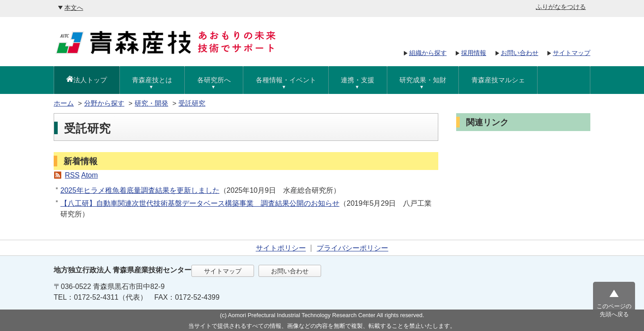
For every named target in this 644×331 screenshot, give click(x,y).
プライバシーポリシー (352, 248)
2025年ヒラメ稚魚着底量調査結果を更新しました (140, 190)
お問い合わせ (520, 53)
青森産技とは (152, 80)
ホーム (64, 103)
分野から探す (104, 103)
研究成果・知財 (423, 80)
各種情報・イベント (286, 80)
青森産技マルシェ (498, 80)
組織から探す (428, 53)
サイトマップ (572, 53)
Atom (89, 175)
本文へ (74, 8)
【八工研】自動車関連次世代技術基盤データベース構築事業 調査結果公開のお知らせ (200, 203)
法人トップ (90, 80)
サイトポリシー (281, 248)
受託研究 (192, 103)
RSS (72, 175)
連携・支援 (358, 80)
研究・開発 (151, 103)
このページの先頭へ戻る (614, 310)
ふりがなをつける (561, 7)
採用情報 (474, 53)
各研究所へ (214, 80)
